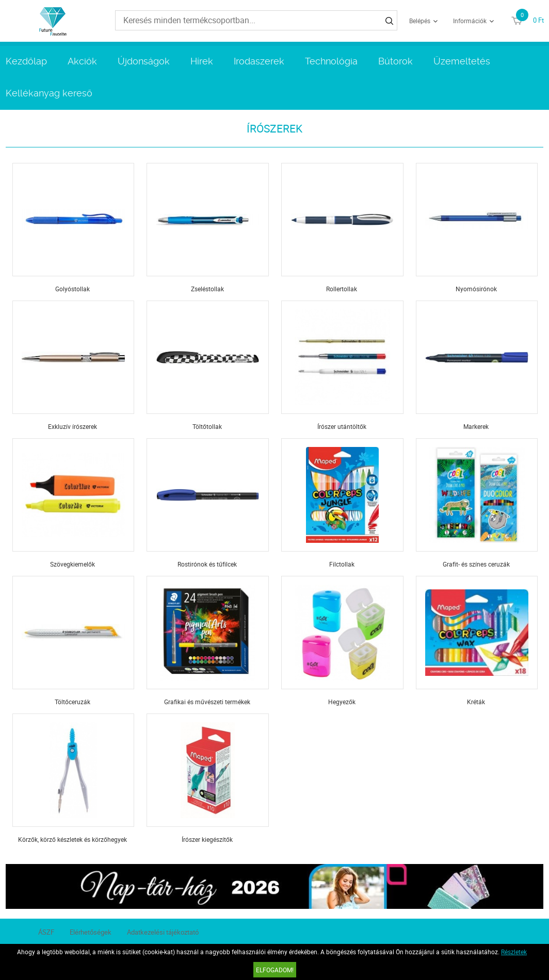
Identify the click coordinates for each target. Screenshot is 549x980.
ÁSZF (46, 932)
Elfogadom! (275, 970)
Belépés (420, 21)
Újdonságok (144, 61)
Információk (470, 21)
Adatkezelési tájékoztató (163, 932)
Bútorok (395, 61)
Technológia (331, 61)
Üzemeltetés (462, 61)
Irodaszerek (259, 61)
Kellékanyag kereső (49, 93)
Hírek (202, 61)
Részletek (514, 952)
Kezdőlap (26, 61)
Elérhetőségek (91, 932)
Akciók (82, 61)
